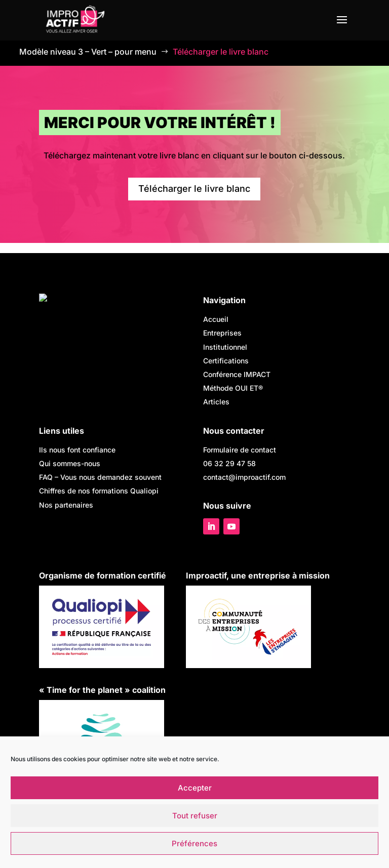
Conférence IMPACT (237, 374)
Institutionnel (225, 347)
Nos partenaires (66, 505)
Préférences (194, 843)
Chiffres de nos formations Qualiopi (99, 491)
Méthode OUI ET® (233, 388)
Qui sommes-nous (70, 463)
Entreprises (222, 333)
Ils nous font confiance (77, 450)
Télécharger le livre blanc (194, 189)
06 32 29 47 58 (229, 463)
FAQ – (100, 477)
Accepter (195, 788)
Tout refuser (195, 816)
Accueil (216, 319)
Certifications (226, 361)
